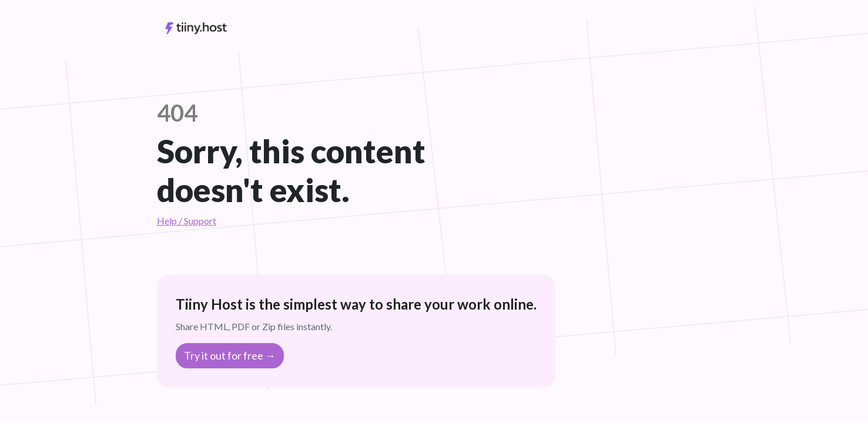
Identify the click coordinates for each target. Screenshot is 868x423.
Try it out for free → (230, 355)
